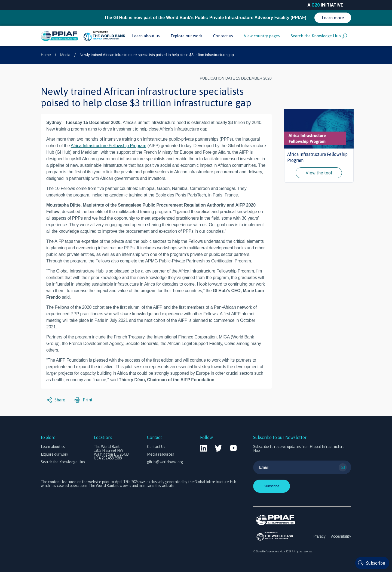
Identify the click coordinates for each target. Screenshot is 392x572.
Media (65, 55)
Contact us (223, 36)
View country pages (262, 36)
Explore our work (186, 36)
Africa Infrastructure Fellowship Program (108, 146)
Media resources (160, 454)
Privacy (319, 536)
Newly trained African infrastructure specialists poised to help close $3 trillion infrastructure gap (157, 55)
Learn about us (146, 36)
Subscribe (376, 563)
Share (56, 400)
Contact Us (156, 447)
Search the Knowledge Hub (319, 36)
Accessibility (341, 536)
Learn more (333, 18)
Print (84, 400)
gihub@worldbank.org (165, 462)
